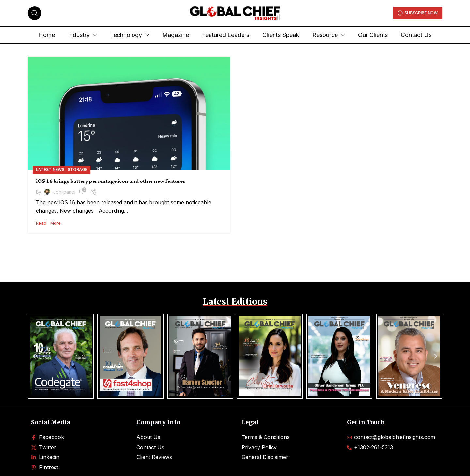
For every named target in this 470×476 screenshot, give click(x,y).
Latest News (50, 170)
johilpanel (64, 192)
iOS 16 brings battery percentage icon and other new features (111, 182)
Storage (77, 170)
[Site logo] (235, 12)
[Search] (35, 13)
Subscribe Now (418, 13)
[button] (34, 356)
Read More (48, 223)
